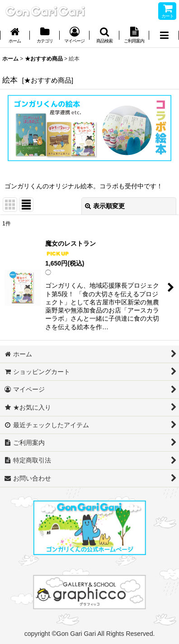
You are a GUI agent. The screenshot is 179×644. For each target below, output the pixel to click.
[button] (104, 36)
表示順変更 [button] (105, 206)
